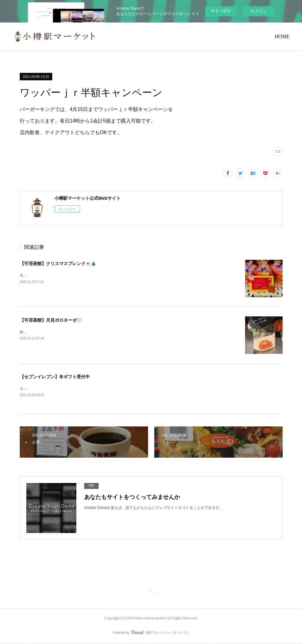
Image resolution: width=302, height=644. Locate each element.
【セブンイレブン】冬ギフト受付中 (55, 377)
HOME (282, 36)
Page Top (151, 593)
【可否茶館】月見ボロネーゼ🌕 (51, 320)
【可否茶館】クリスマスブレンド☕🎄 (58, 264)
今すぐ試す (221, 11)
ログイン (258, 11)
